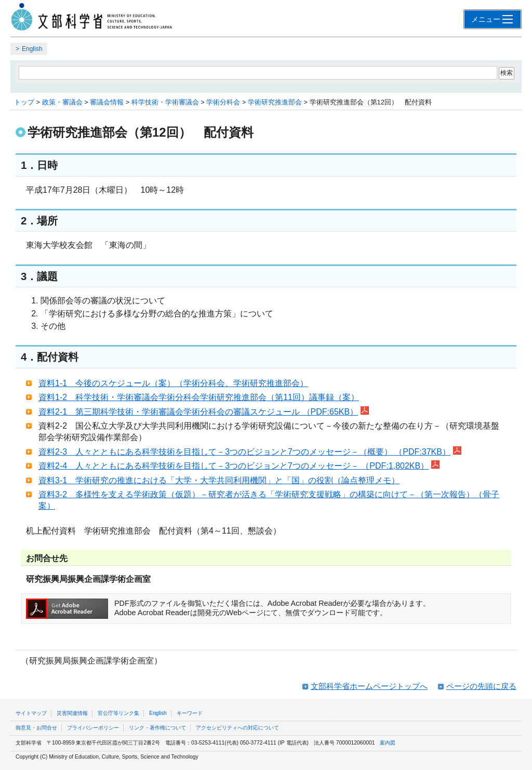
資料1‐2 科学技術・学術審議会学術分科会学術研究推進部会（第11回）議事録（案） (199, 397)
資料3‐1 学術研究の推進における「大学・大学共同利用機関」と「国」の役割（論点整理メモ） (219, 480)
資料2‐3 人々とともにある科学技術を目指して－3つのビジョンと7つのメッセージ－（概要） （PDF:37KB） (250, 452)
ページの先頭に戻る (481, 686)
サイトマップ (31, 713)
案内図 (388, 743)
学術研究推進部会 (275, 102)
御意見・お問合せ (36, 728)
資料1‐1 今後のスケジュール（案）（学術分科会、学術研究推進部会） (173, 383)
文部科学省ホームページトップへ (369, 686)
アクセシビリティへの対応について (237, 728)
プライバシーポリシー (93, 728)
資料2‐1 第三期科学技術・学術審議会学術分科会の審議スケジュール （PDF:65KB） (204, 412)
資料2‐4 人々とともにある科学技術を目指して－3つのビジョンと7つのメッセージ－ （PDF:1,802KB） (239, 466)
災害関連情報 (72, 713)
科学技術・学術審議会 (165, 102)
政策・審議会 (62, 102)
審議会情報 (107, 102)
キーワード (190, 713)
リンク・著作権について (157, 728)
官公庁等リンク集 (118, 713)
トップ (24, 102)
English (32, 49)
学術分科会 (223, 102)
